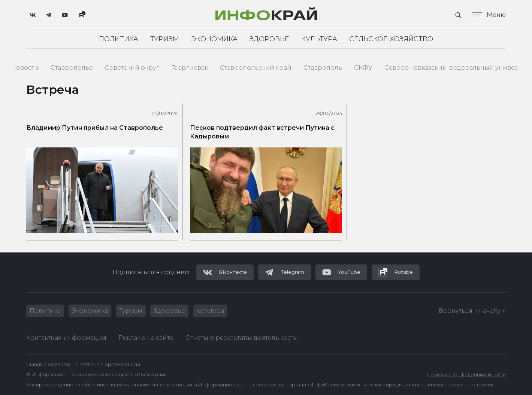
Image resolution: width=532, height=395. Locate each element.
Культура (319, 39)
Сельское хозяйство (391, 39)
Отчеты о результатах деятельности (242, 338)
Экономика (214, 39)
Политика (119, 39)
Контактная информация (66, 338)
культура (210, 311)
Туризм (165, 39)
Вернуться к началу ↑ (472, 311)
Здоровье (269, 39)
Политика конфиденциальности (466, 375)
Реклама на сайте (146, 338)
